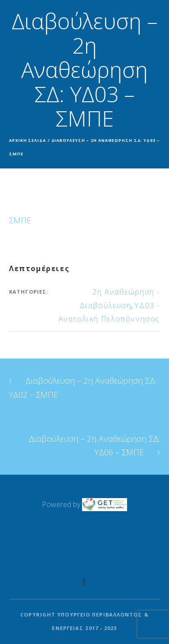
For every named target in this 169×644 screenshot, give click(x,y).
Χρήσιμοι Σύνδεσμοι (85, 546)
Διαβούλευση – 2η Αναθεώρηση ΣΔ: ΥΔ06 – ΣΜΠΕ (94, 445)
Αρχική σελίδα (27, 140)
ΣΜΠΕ (20, 220)
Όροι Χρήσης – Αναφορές (84, 559)
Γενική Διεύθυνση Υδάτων (85, 532)
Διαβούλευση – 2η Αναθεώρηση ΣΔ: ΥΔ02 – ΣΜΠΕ (83, 388)
